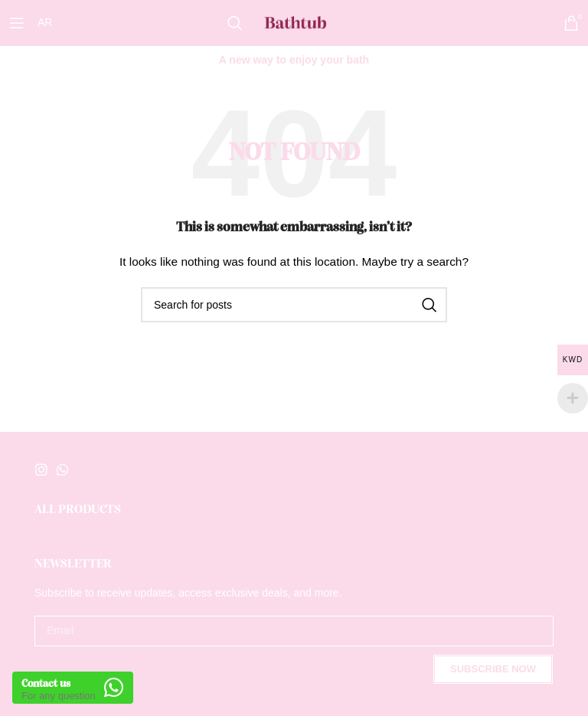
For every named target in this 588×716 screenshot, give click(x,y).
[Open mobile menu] (17, 23)
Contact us (48, 683)
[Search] (235, 23)
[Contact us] (115, 688)
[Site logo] (294, 22)
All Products (78, 510)
